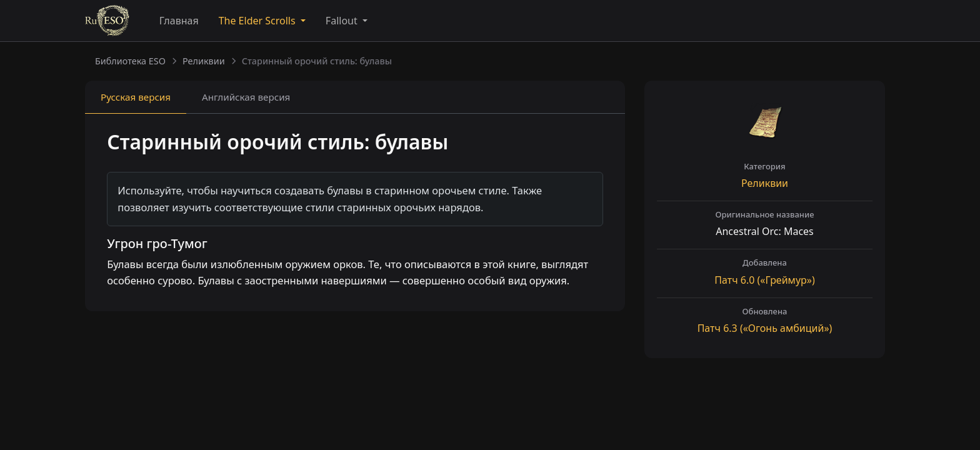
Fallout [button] (343, 21)
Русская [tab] (136, 97)
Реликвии (204, 61)
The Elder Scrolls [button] (258, 21)
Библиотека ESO (130, 61)
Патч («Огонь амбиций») (765, 328)
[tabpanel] (355, 214)
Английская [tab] (246, 97)
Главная (179, 21)
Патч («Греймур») (764, 280)
